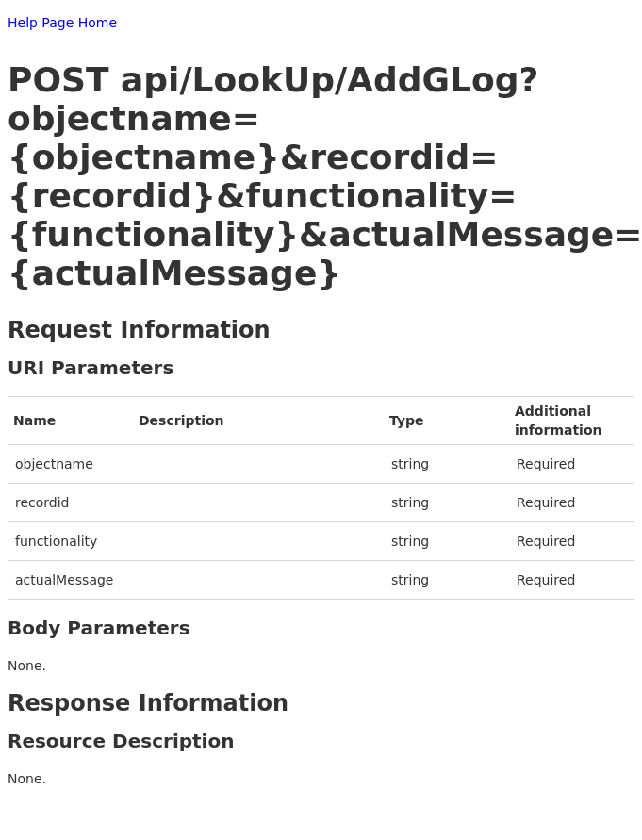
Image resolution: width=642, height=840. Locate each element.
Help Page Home (62, 23)
